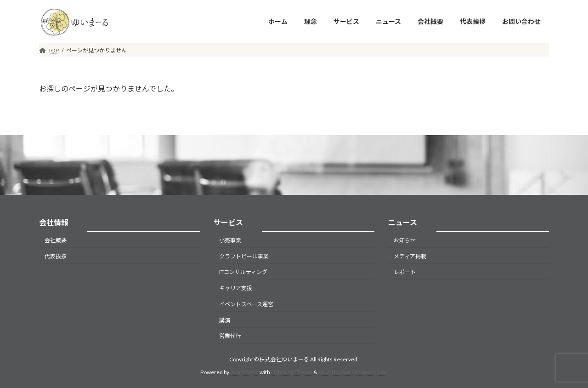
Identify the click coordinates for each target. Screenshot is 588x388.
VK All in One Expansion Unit (353, 372)
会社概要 (56, 240)
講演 (225, 320)
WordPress (244, 372)
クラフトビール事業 (244, 256)
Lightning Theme (292, 372)
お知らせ (405, 240)
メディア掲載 (410, 256)
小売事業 (230, 240)
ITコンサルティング (243, 272)
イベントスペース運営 (246, 304)
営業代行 (230, 336)
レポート (405, 272)
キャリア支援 (236, 288)
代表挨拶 (56, 256)
